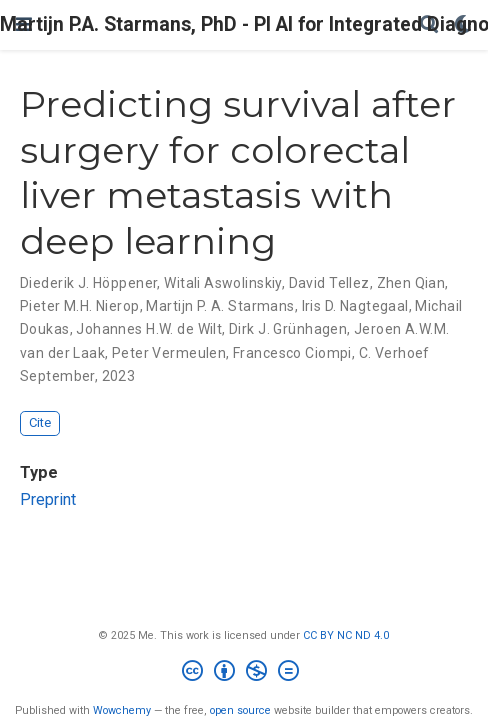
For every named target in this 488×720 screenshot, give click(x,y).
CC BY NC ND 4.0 (346, 635)
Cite (40, 422)
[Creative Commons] (244, 673)
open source (240, 710)
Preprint (48, 499)
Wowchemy (122, 710)
